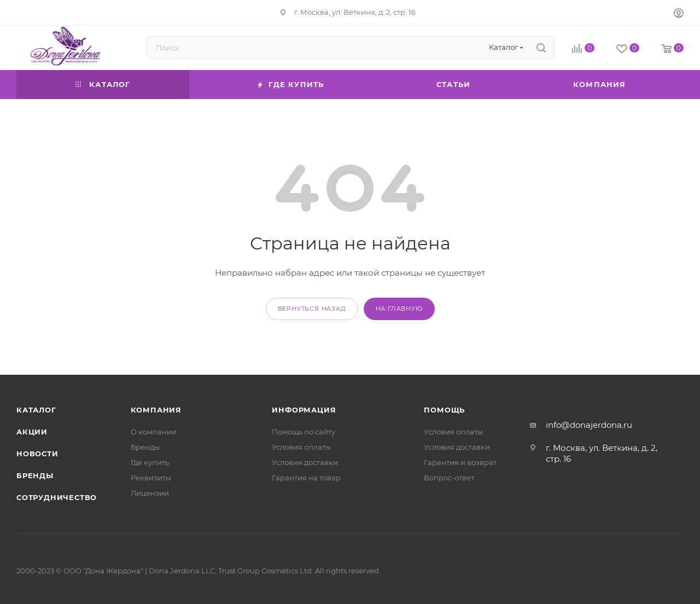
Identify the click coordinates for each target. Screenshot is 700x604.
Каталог (36, 410)
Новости (37, 454)
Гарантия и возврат (460, 462)
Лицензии (150, 493)
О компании (154, 432)
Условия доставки (305, 462)
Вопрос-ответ (449, 478)
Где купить (150, 462)
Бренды (35, 475)
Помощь (444, 410)
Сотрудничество (57, 497)
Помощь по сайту (304, 432)
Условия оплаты (301, 447)
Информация (304, 410)
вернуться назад (312, 309)
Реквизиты (151, 478)
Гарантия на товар (306, 478)
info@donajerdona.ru (589, 425)
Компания (156, 410)
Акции (32, 432)
